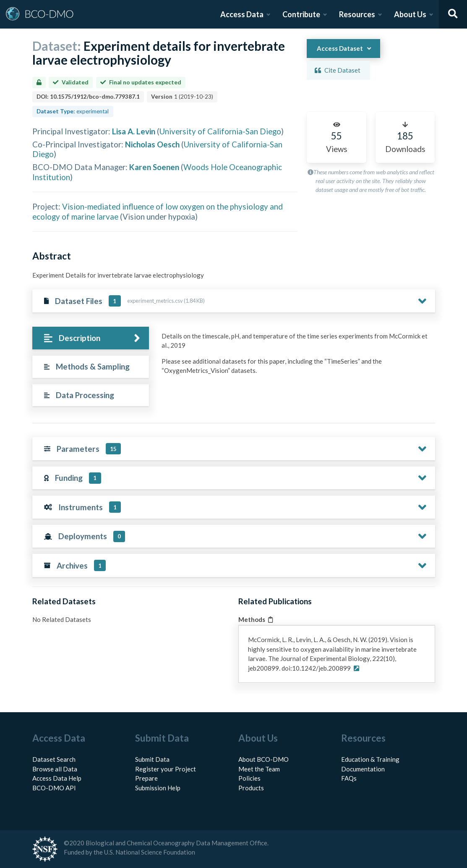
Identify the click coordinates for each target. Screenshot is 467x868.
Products (251, 788)
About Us (410, 14)
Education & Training (370, 759)
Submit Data (152, 759)
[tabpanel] (296, 357)
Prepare (146, 778)
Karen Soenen (154, 167)
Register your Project (166, 769)
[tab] (91, 338)
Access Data (242, 14)
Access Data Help (57, 778)
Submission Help (158, 788)
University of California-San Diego (220, 131)
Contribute (301, 14)
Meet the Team (259, 769)
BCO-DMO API (54, 788)
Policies (249, 778)
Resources (357, 14)
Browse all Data (55, 769)
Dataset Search (54, 759)
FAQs (349, 778)
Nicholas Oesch (152, 144)
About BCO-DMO (264, 759)
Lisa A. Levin (134, 131)
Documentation (363, 769)
